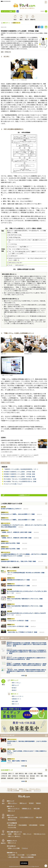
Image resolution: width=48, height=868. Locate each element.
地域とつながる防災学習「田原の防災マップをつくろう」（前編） (25, 606)
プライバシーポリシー (35, 789)
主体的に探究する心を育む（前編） (11, 549)
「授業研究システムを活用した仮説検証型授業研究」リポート (21, 469)
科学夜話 (42, 825)
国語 (35, 774)
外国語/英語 (10, 778)
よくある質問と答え (27, 791)
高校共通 (32, 776)
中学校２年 (8, 52)
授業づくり (11, 774)
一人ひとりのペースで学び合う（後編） (18, 621)
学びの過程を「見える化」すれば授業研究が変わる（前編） (20, 481)
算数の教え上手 (12, 825)
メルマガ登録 (11, 855)
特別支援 (32, 778)
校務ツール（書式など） (14, 836)
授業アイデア (17, 834)
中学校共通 (22, 776)
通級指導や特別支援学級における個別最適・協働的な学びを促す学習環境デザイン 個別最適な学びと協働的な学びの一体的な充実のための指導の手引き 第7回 (27, 644)
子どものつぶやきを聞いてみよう (13, 484)
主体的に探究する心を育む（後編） (11, 543)
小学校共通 (4, 774)
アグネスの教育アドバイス (27, 817)
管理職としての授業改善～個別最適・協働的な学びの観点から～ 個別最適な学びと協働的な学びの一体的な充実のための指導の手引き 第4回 (27, 665)
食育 (9, 776)
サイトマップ (37, 791)
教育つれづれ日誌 (11, 749)
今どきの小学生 (12, 827)
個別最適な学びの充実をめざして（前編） (19, 586)
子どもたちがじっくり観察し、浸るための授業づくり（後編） (18, 514)
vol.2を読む (4, 463)
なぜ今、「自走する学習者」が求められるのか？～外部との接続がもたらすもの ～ (27, 752)
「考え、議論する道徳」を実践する (17, 761)
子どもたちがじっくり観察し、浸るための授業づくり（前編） (18, 520)
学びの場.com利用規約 (13, 791)
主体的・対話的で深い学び (22, 778)
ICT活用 (31, 774)
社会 (27, 776)
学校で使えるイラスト (40, 834)
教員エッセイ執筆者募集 (27, 857)
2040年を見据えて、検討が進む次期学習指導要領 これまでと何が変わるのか (27, 742)
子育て (38, 776)
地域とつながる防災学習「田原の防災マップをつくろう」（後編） (25, 599)
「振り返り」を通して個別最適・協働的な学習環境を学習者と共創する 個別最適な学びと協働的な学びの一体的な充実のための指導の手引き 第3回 (26, 671)
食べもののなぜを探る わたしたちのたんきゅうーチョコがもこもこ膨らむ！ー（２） (27, 592)
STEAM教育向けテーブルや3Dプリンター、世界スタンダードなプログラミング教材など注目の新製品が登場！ (23, 526)
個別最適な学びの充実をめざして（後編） (19, 580)
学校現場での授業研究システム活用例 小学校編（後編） (20, 472)
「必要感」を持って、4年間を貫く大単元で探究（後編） (17, 532)
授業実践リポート (5, 512)
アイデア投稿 (21, 855)
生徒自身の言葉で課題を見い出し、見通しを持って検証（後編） (19, 561)
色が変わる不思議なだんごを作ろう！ (11, 509)
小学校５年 (4, 776)
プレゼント (25, 848)
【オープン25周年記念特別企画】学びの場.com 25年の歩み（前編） (26, 573)
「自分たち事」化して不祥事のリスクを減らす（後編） (22, 632)
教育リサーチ (17, 23)
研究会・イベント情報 (14, 848)
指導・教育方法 (19, 774)
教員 (46, 776)
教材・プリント (27, 834)
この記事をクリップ (16, 495)
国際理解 (3, 778)
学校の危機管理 (23, 825)
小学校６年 (15, 776)
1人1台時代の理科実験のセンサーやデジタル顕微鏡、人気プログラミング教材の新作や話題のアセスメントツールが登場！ (24, 555)
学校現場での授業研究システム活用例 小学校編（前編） (20, 474)
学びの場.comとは (12, 789)
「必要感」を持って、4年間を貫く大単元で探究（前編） (17, 538)
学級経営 (40, 774)
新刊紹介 (14, 688)
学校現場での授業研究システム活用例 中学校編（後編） (20, 477)
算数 (26, 774)
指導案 (10, 834)
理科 (2, 52)
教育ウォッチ (15, 685)
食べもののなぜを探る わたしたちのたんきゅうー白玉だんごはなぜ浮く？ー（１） (26, 614)
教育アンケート (12, 843)
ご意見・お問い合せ (13, 857)
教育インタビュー (16, 683)
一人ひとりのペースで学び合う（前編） (18, 626)
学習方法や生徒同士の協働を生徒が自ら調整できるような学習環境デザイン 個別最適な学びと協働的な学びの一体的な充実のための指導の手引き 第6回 (27, 652)
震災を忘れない (12, 820)
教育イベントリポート (6, 523)
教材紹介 (14, 690)
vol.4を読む (44, 463)
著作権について (23, 789)
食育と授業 (3, 507)
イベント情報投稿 (31, 855)
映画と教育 (39, 817)
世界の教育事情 (33, 825)
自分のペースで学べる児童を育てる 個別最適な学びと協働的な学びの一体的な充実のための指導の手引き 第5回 (26, 658)
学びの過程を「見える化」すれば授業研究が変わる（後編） (20, 479)
